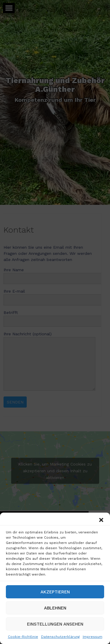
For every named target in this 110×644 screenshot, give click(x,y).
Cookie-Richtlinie (23, 637)
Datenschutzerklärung (60, 637)
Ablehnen (55, 608)
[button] (101, 520)
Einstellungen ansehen (55, 624)
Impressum (93, 637)
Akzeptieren (55, 592)
